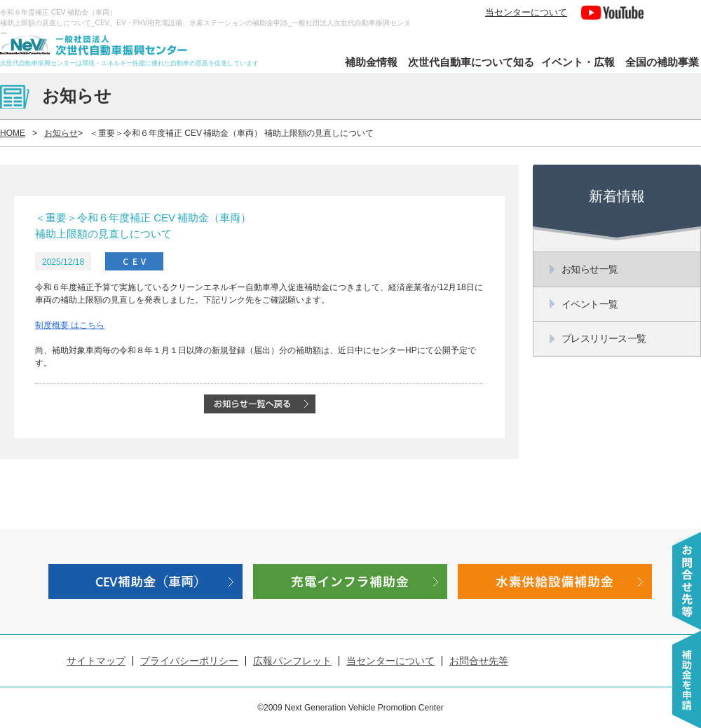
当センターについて (526, 12)
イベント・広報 (578, 62)
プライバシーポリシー (189, 661)
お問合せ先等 (479, 661)
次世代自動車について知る (471, 62)
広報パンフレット (292, 661)
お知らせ (61, 133)
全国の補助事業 (662, 62)
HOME (13, 133)
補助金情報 (371, 62)
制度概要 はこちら (70, 325)
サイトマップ (96, 661)
